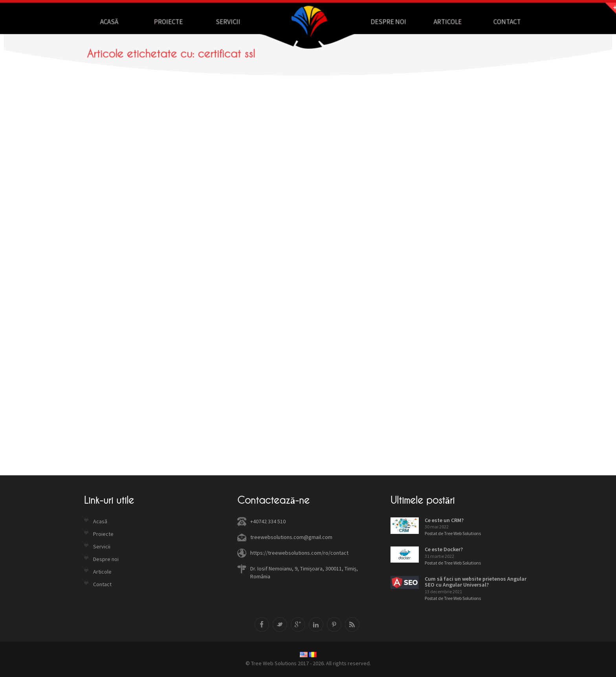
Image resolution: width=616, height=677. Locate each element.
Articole (435, 21)
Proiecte (181, 21)
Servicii (235, 21)
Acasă (127, 21)
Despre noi (381, 21)
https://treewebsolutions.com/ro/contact (299, 553)
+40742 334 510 (268, 521)
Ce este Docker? (444, 549)
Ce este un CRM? (444, 520)
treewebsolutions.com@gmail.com (291, 537)
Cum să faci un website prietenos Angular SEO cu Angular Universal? (476, 582)
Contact (489, 21)
